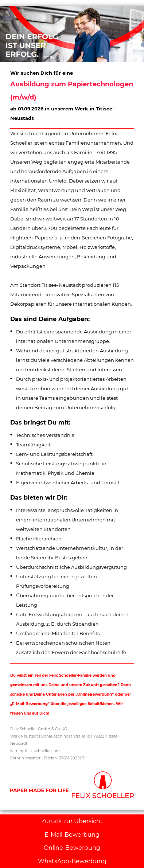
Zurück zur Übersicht (72, 821)
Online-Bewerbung (72, 848)
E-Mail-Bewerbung (72, 835)
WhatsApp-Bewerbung (72, 861)
